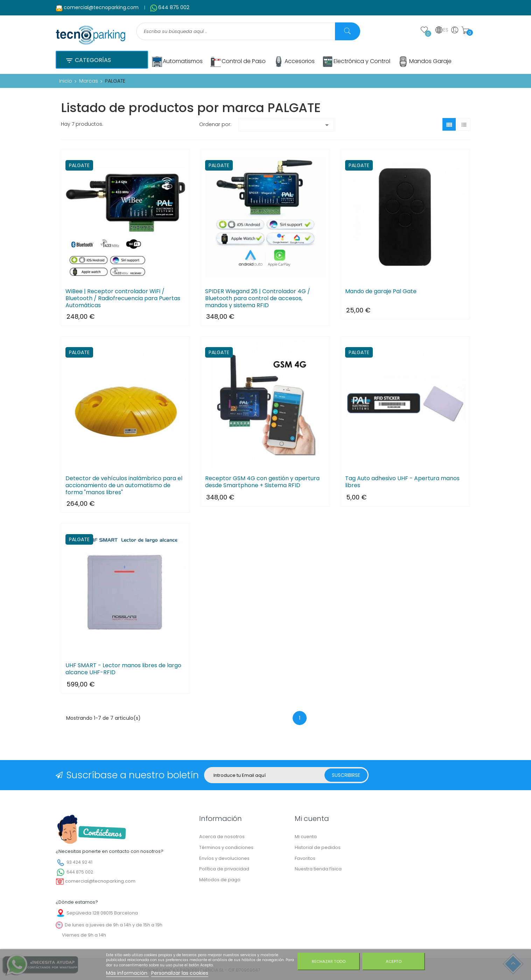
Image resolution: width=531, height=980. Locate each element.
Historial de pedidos (318, 847)
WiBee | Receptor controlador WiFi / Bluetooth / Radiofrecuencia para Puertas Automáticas (123, 298)
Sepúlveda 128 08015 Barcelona (102, 913)
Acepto (394, 961)
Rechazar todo (329, 961)
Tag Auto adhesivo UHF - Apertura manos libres (402, 482)
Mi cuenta (306, 837)
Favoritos (305, 858)
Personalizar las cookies (180, 973)
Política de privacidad (224, 869)
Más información (127, 973)
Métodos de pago (220, 880)
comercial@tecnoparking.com (101, 7)
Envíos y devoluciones (224, 858)
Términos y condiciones (226, 847)
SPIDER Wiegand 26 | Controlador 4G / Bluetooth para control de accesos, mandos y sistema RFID (258, 298)
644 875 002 (174, 7)
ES (442, 30)
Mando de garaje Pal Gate (381, 291)
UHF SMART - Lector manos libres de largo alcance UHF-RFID (123, 669)
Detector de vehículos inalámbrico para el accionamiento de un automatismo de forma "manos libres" (124, 485)
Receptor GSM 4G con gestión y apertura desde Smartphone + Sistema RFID (262, 482)
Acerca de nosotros (222, 837)
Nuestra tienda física (318, 869)
